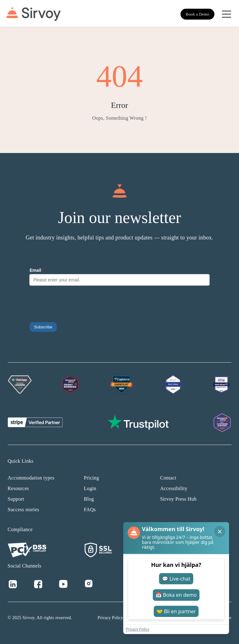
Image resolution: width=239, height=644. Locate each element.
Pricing (91, 478)
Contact (168, 478)
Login (90, 488)
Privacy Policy (110, 618)
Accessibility (174, 488)
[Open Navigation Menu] (227, 14)
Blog (89, 499)
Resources (19, 488)
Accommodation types (31, 478)
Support (16, 499)
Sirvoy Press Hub (178, 499)
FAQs (90, 510)
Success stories (23, 510)
